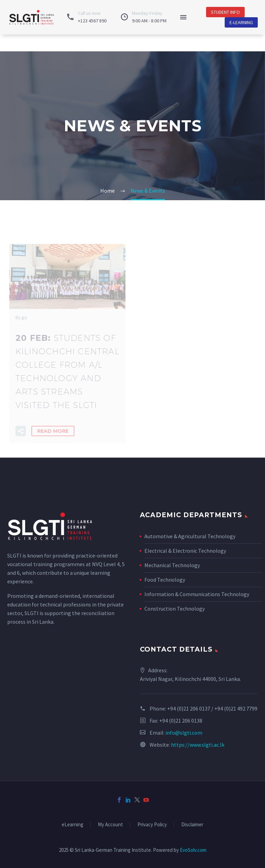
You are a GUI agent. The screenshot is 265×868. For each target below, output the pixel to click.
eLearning (73, 825)
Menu (183, 17)
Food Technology (165, 580)
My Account (110, 825)
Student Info (225, 12)
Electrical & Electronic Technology (185, 551)
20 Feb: (67, 375)
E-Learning (241, 22)
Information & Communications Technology (197, 594)
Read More (53, 435)
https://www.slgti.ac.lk (198, 745)
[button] (21, 435)
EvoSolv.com (193, 850)
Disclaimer (192, 825)
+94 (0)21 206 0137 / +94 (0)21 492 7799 (212, 708)
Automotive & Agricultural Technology (190, 536)
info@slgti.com (184, 733)
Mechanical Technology (172, 565)
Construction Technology (175, 609)
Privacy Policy (152, 825)
